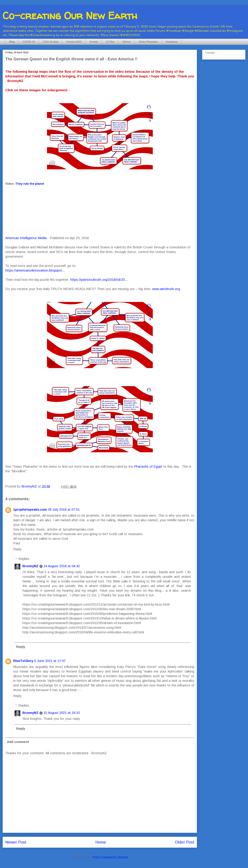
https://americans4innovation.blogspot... (35, 270)
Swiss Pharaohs (148, 42)
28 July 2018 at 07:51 (64, 509)
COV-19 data (51, 42)
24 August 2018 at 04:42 (62, 566)
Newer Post (16, 842)
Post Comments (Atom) (110, 857)
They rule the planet (30, 184)
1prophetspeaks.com (30, 509)
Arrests (94, 42)
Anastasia (172, 42)
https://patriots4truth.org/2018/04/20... (99, 280)
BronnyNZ (31, 566)
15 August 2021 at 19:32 (62, 713)
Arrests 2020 (74, 42)
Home (101, 842)
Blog (12, 42)
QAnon (126, 42)
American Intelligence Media (26, 238)
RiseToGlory (23, 661)
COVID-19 (29, 42)
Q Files (110, 42)
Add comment (18, 742)
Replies (24, 559)
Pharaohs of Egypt (148, 466)
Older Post (185, 842)
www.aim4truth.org (166, 289)
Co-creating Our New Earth (70, 16)
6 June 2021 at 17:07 (50, 661)
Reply (17, 549)
